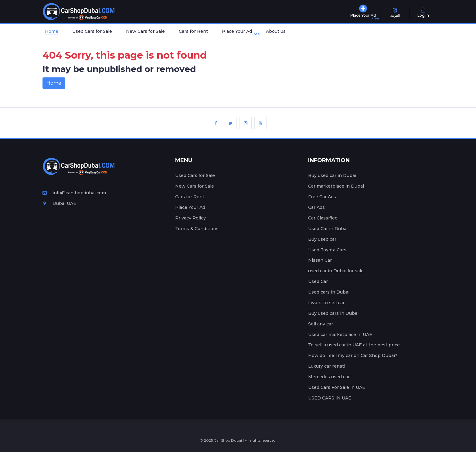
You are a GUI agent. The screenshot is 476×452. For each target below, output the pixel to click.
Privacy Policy (190, 218)
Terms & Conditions (197, 229)
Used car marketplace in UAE (340, 335)
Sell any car (321, 324)
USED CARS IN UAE (330, 398)
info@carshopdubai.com (74, 193)
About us (276, 31)
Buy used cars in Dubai (333, 313)
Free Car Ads (322, 197)
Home (52, 31)
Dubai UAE (59, 203)
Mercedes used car (329, 377)
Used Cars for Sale (92, 31)
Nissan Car (320, 260)
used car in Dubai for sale (336, 271)
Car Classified (323, 218)
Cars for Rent (193, 31)
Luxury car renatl (327, 366)
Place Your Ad (238, 33)
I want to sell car (326, 303)
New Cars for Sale (145, 31)
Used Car (318, 281)
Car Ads (316, 207)
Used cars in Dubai (329, 292)
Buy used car (322, 239)
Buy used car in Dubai (332, 175)
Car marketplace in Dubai (336, 186)
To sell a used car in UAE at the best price (354, 345)
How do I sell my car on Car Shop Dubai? (353, 355)
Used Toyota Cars (327, 250)
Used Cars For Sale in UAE (337, 387)
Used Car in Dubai (328, 229)
